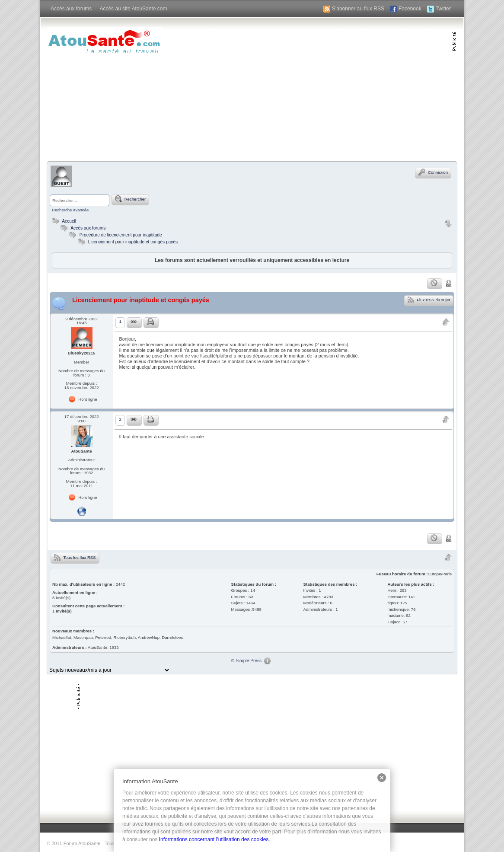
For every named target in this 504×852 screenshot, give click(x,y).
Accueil (63, 221)
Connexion (433, 172)
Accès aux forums (71, 9)
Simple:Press (249, 661)
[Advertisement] (351, 89)
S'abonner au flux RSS (358, 9)
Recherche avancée (70, 210)
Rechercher (130, 199)
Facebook (410, 9)
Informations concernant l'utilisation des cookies (214, 839)
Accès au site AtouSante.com (133, 9)
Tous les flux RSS (75, 557)
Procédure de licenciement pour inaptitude (121, 235)
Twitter (443, 9)
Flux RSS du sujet (429, 300)
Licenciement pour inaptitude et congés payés (133, 242)
